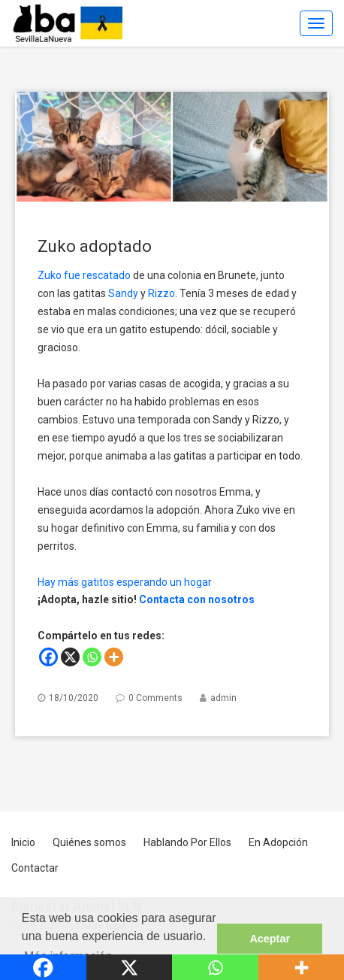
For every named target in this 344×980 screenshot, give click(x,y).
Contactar (35, 868)
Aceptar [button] (270, 939)
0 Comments (155, 698)
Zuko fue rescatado (84, 275)
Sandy (123, 293)
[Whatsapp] (92, 657)
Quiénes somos (89, 842)
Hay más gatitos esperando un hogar (125, 582)
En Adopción (278, 842)
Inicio (23, 842)
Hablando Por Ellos (187, 842)
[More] (114, 657)
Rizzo (161, 293)
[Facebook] (48, 657)
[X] (70, 657)
